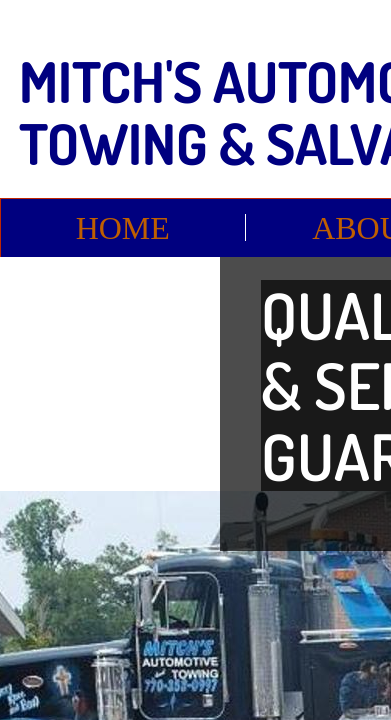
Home (123, 228)
